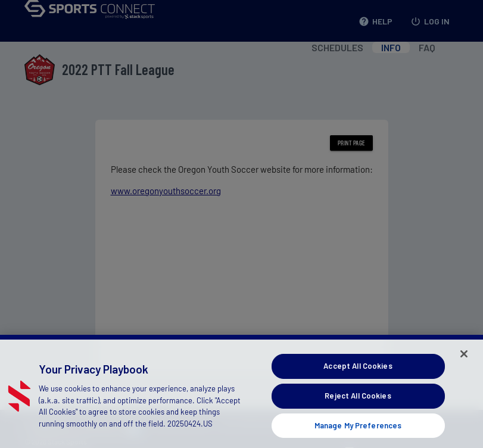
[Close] (464, 365)
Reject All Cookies (358, 406)
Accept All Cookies (358, 377)
